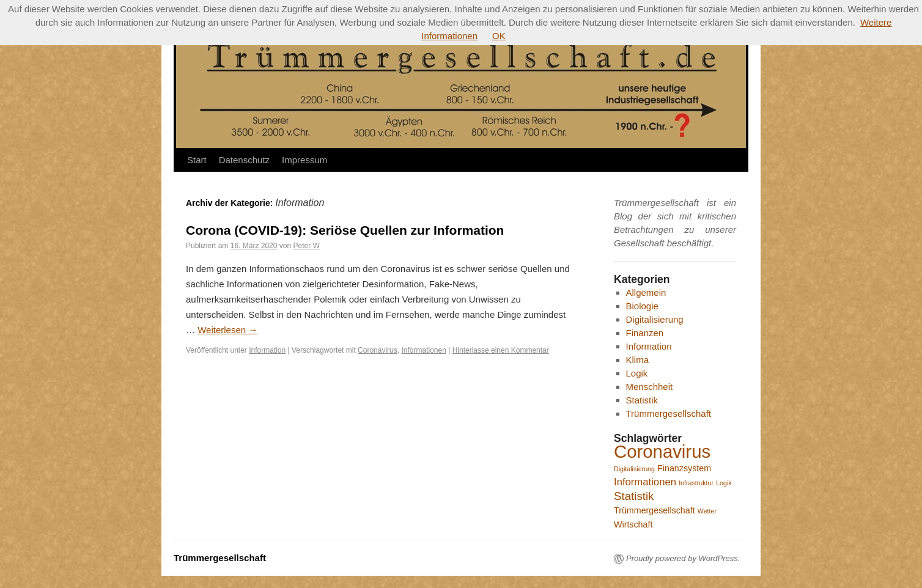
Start (197, 160)
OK (499, 36)
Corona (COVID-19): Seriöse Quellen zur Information (345, 230)
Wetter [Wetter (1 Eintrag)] (707, 511)
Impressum (304, 160)
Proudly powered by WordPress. (683, 558)
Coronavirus (378, 350)
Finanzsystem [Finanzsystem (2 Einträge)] (684, 468)
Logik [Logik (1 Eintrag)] (724, 483)
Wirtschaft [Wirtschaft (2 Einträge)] (633, 524)
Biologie (642, 306)
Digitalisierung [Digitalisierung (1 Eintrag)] (634, 469)
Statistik (642, 400)
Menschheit (650, 387)
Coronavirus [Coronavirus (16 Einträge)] (662, 451)
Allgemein (646, 292)
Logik (637, 373)
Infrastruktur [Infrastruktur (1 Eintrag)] (696, 483)
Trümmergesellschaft (669, 413)
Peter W (306, 246)
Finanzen (645, 333)
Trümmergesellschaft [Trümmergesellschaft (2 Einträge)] (655, 510)
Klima (638, 360)
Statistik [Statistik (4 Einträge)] (634, 496)
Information (267, 350)
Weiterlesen (227, 330)
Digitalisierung (655, 319)
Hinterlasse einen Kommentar (501, 350)
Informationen (423, 350)
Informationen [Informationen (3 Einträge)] (645, 482)
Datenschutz (244, 160)
